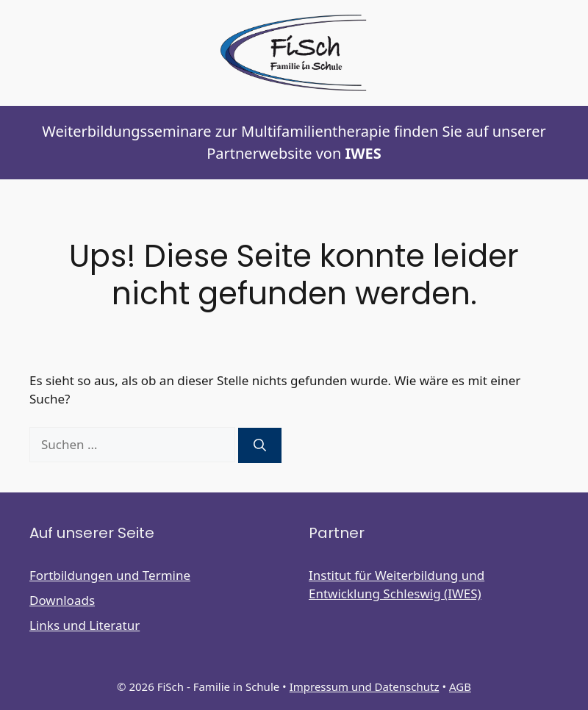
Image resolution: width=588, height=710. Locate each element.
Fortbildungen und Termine (110, 575)
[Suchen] (260, 445)
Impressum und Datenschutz (365, 686)
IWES (363, 153)
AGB (460, 686)
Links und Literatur (85, 625)
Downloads (62, 600)
